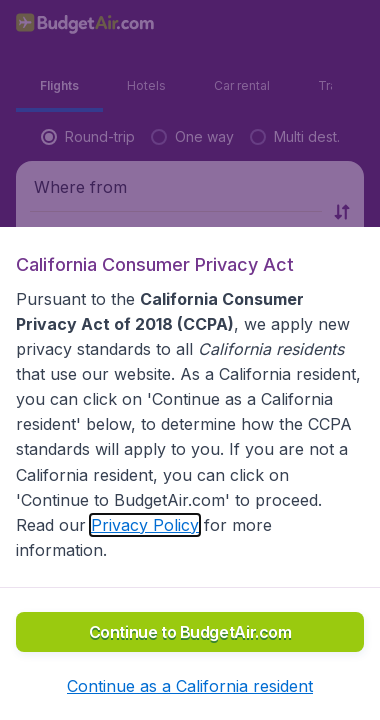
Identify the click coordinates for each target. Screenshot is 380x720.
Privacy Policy (145, 525)
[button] (190, 686)
